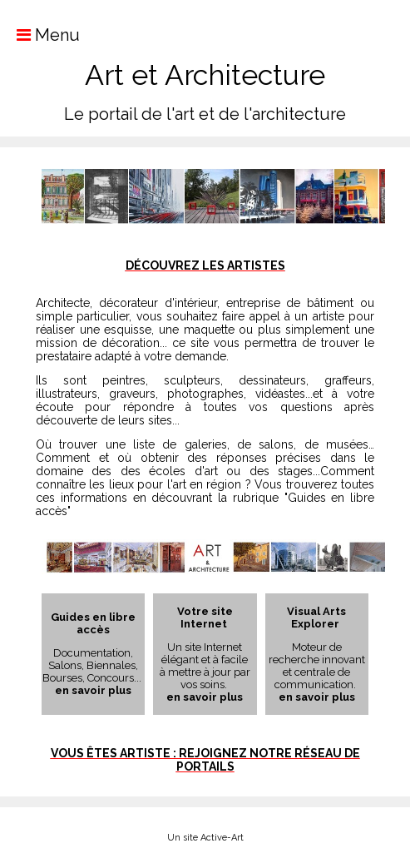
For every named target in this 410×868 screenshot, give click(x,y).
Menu (40, 35)
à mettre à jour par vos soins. (205, 678)
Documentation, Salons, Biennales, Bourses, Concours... (93, 665)
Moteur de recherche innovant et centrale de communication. (317, 666)
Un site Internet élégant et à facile (205, 653)
